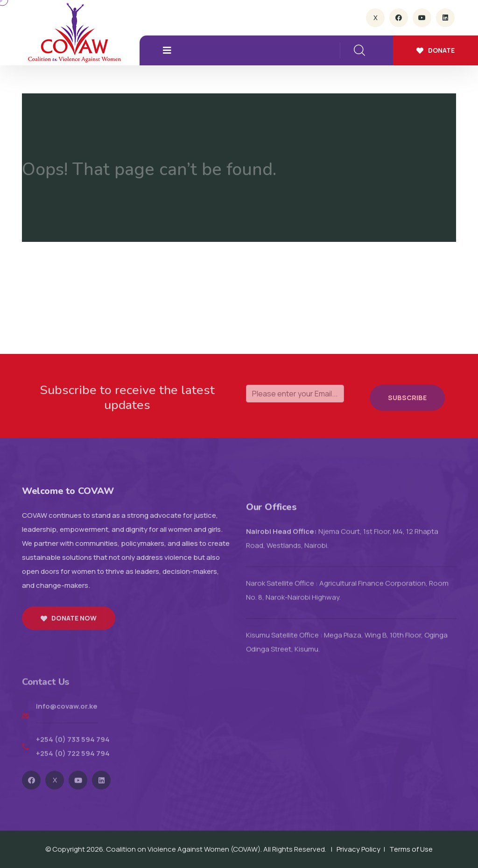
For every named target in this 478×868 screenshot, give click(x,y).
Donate (436, 50)
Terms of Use (411, 849)
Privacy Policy (358, 849)
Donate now (69, 625)
